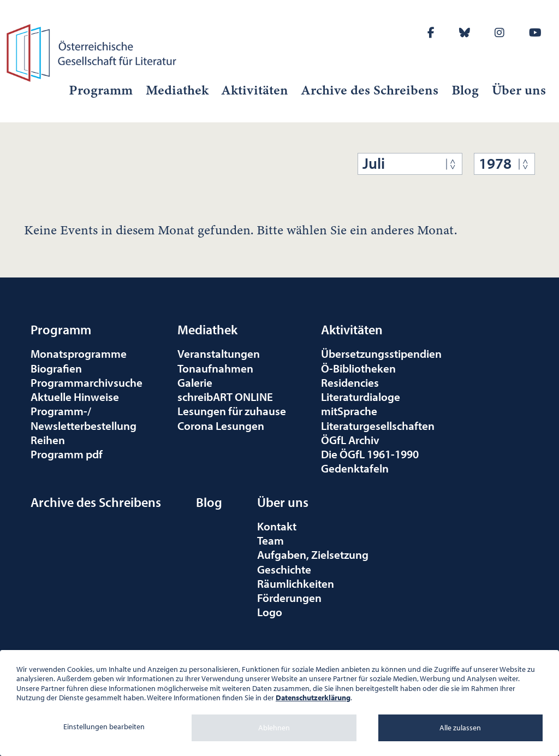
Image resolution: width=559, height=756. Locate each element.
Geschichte (284, 569)
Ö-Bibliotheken (358, 368)
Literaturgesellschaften (378, 426)
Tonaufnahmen (215, 368)
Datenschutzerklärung (313, 698)
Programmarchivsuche (87, 382)
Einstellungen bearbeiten (104, 727)
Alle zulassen (460, 728)
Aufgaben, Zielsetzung (313, 554)
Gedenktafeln (355, 468)
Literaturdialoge (361, 397)
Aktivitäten (255, 90)
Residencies (350, 382)
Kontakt (277, 526)
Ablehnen (274, 728)
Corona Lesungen (221, 426)
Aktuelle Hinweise (75, 397)
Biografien (56, 368)
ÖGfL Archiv (350, 440)
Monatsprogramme (79, 353)
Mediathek (177, 90)
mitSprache (349, 411)
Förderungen (289, 598)
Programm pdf (67, 454)
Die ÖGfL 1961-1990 (370, 454)
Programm (101, 90)
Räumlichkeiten (296, 583)
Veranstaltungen (219, 353)
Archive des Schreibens (370, 90)
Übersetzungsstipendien (381, 353)
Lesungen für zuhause (232, 411)
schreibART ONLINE (225, 397)
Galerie (195, 382)
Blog (465, 90)
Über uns (519, 90)
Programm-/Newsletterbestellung (84, 418)
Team (270, 540)
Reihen (48, 440)
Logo (270, 612)
